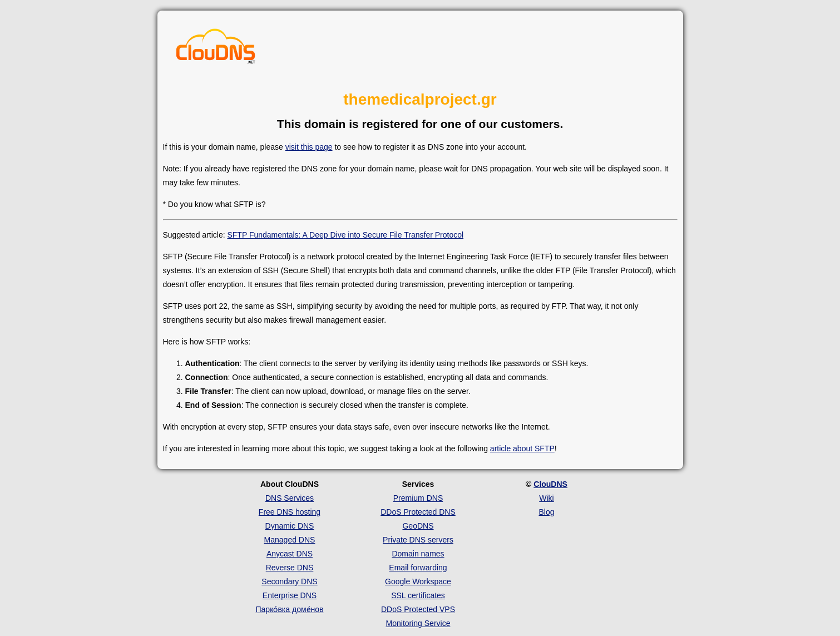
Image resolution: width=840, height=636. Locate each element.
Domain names (418, 554)
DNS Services (290, 498)
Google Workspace (418, 581)
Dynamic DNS (290, 526)
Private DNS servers (418, 540)
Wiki (546, 498)
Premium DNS (418, 498)
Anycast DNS (290, 554)
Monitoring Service (418, 623)
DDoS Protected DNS (418, 512)
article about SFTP (522, 448)
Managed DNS (290, 540)
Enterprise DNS (290, 595)
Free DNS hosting (290, 512)
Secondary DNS (289, 581)
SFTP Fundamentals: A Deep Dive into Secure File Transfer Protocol (345, 235)
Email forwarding (418, 568)
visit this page (309, 147)
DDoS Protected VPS (418, 609)
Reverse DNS (290, 568)
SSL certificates (418, 595)
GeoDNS (418, 526)
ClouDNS (550, 484)
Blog (546, 512)
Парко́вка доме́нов (290, 609)
